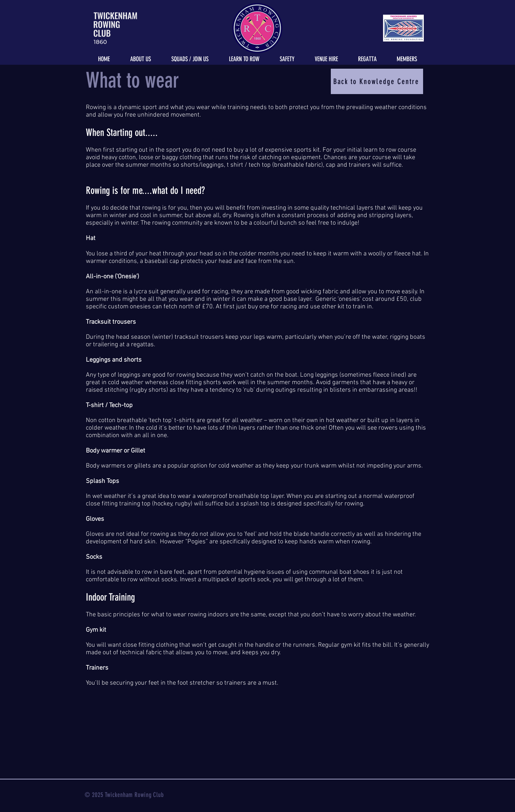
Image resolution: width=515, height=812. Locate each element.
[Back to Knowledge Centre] (377, 81)
